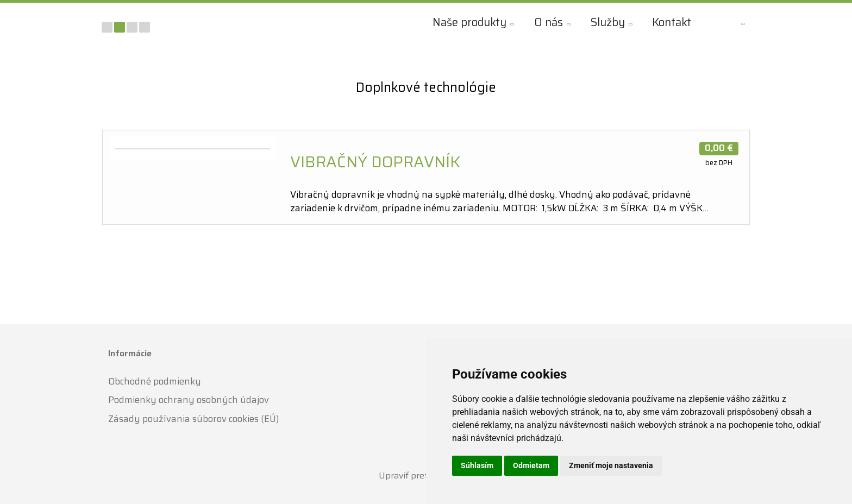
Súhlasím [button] (477, 465)
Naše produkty (468, 22)
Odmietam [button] (531, 465)
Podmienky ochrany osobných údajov (189, 400)
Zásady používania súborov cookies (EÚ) (193, 418)
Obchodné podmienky (155, 381)
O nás (547, 22)
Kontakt (670, 22)
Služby (606, 22)
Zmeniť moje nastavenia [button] (611, 465)
